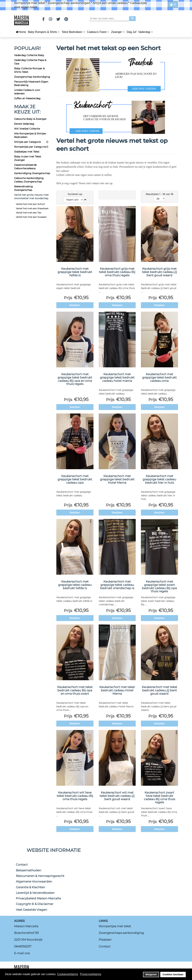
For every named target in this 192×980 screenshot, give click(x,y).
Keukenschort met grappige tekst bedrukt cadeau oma (159, 377)
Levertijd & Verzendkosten (35, 893)
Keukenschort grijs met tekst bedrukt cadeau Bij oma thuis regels (117, 272)
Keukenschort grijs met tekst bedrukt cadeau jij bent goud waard (159, 272)
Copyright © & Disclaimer (35, 904)
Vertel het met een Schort (30, 204)
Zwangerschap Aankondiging (32, 77)
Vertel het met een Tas (29, 213)
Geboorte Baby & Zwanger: (31, 119)
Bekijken (75, 305)
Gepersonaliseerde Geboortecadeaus (25, 167)
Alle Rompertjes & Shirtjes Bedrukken (30, 135)
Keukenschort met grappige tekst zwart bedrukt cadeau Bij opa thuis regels (159, 586)
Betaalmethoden (29, 870)
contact (96, 183)
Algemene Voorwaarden (34, 881)
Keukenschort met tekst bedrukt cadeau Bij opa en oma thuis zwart (75, 690)
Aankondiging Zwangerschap (32, 173)
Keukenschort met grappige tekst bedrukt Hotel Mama (117, 479)
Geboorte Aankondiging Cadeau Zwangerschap (29, 180)
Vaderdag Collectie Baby (29, 55)
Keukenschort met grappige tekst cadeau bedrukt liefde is (75, 585)
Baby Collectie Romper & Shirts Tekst (29, 70)
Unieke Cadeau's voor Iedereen (27, 92)
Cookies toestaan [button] (173, 974)
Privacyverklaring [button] (91, 974)
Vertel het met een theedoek (32, 208)
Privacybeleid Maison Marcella (38, 898)
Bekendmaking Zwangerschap (23, 188)
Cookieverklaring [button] (68, 974)
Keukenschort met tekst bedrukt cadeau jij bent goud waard (159, 690)
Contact (22, 865)
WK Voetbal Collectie (27, 129)
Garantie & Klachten (30, 887)
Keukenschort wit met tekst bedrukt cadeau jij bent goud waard (117, 796)
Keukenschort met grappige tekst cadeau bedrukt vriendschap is (117, 585)
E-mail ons (22, 953)
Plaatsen (105, 940)
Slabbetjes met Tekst (27, 152)
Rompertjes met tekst (115, 926)
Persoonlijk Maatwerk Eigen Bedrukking (31, 83)
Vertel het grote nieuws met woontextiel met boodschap (31, 197)
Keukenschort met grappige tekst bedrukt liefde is (75, 272)
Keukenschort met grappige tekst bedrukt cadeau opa (75, 479)
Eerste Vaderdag (24, 124)
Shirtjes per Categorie (27, 142)
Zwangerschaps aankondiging (121, 933)
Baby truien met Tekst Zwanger (28, 158)
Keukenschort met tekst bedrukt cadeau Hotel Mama (117, 690)
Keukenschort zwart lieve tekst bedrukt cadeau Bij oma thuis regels (159, 797)
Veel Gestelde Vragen (31, 910)
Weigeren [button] (151, 974)
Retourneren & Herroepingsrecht (40, 876)
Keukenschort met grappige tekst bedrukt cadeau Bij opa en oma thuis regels (75, 379)
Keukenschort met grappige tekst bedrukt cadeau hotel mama (117, 377)
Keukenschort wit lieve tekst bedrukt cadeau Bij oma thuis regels (75, 796)
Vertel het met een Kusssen (31, 217)
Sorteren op (75, 194)
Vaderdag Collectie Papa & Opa (30, 62)
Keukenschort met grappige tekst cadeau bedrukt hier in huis (159, 479)
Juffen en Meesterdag (27, 98)
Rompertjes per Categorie (30, 147)
